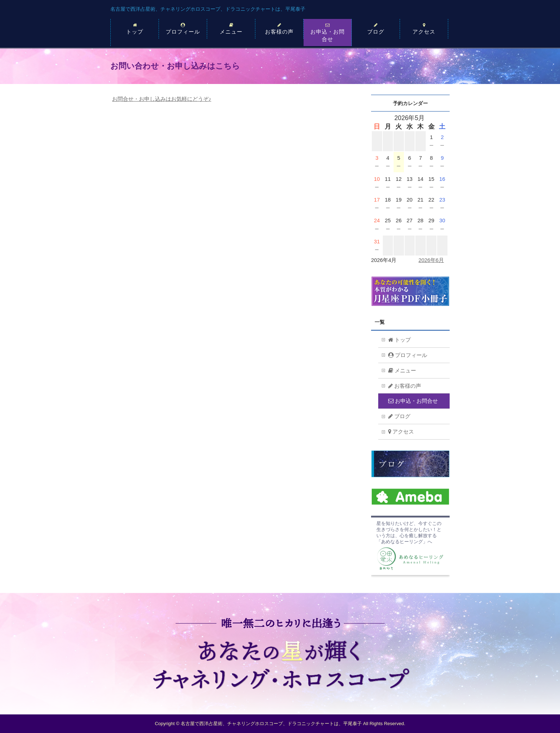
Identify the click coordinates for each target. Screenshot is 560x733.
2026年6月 (431, 260)
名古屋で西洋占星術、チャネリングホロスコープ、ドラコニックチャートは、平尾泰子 (208, 9)
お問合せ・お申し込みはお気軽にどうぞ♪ (162, 99)
